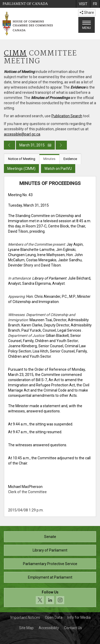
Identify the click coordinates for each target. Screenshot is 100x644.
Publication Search (67, 116)
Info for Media (79, 617)
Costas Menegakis (41, 260)
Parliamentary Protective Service (50, 564)
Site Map (26, 628)
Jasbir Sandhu (70, 260)
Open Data (54, 617)
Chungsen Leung (22, 255)
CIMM (15, 54)
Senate (50, 537)
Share (87, 13)
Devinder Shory (21, 265)
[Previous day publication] (10, 145)
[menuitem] (83, 4)
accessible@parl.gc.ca (22, 134)
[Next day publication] (61, 145)
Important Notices (25, 617)
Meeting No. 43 (20, 195)
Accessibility (49, 628)
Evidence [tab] (70, 159)
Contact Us (73, 628)
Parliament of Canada (25, 4)
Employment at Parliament (50, 577)
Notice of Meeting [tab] (22, 159)
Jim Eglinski (66, 250)
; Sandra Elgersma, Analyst (43, 283)
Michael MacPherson (25, 487)
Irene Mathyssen (51, 255)
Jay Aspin (75, 244)
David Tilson (51, 265)
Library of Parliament (50, 550)
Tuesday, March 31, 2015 (28, 205)
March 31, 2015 (35, 145)
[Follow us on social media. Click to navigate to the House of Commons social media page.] (50, 597)
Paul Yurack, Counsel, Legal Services (52, 330)
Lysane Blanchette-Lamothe (31, 250)
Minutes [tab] (49, 159)
